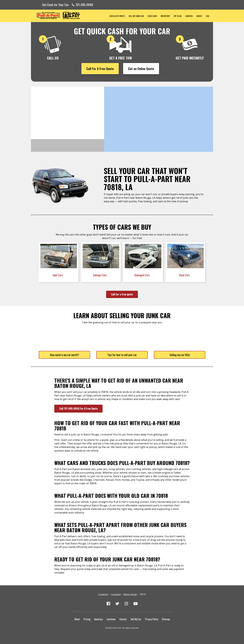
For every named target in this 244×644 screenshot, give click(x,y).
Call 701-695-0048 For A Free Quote (78, 409)
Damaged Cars (142, 275)
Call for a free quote (122, 294)
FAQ (208, 16)
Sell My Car (136, 619)
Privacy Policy (152, 619)
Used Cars (152, 16)
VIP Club (178, 16)
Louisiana (116, 594)
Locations (103, 594)
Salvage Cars (100, 275)
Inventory (165, 16)
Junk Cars (58, 275)
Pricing (87, 619)
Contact (123, 619)
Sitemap (166, 619)
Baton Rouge (130, 594)
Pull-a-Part (69, 15)
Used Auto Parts (117, 16)
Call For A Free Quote (100, 69)
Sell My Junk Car (136, 16)
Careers (189, 16)
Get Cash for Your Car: (68, 5)
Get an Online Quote (141, 69)
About (199, 16)
